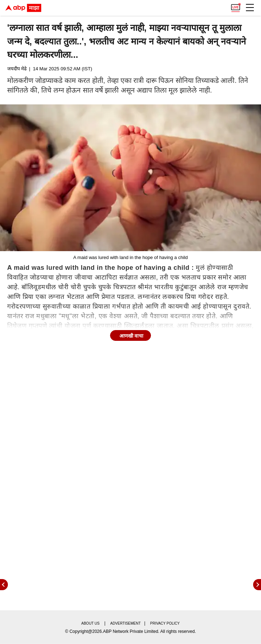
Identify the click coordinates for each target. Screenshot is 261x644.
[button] (250, 8)
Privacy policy (165, 623)
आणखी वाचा (132, 336)
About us (91, 623)
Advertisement (126, 623)
